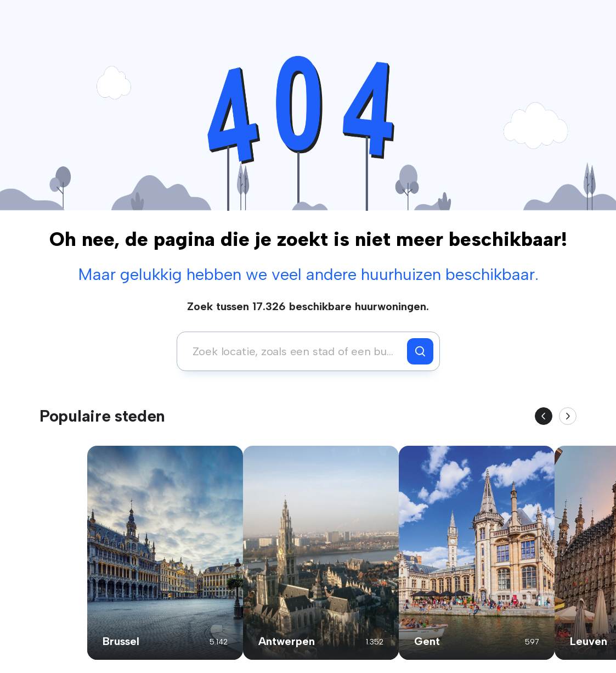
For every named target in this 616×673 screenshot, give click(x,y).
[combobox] (295, 351)
